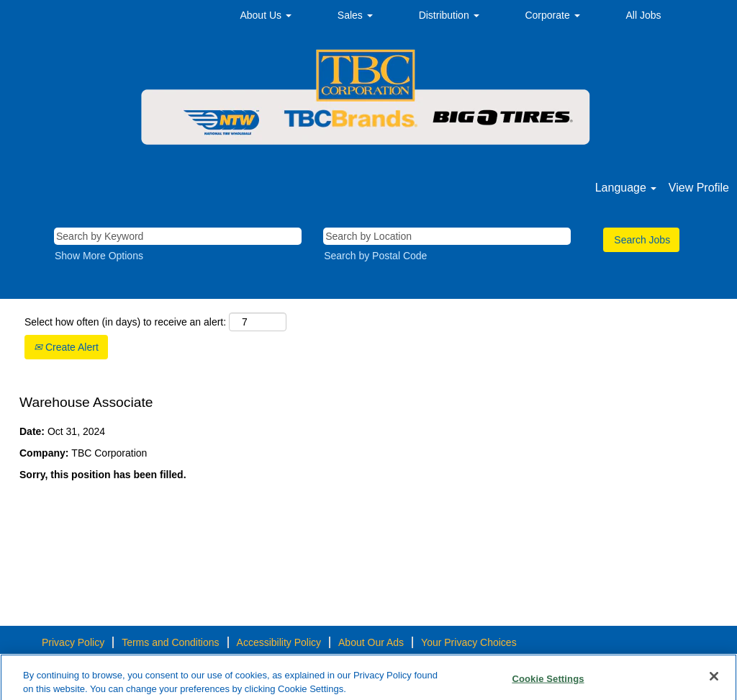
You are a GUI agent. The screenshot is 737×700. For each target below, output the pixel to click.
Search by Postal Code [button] (375, 256)
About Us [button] (265, 15)
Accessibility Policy (279, 642)
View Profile (699, 188)
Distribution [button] (449, 15)
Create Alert (66, 347)
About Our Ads (371, 642)
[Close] (714, 680)
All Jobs (644, 15)
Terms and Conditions (170, 642)
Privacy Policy (73, 642)
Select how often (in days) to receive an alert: (125, 322)
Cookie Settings (548, 682)
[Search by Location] (447, 236)
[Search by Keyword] (178, 236)
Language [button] (626, 188)
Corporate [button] (552, 15)
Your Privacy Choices (469, 642)
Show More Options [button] (99, 256)
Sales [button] (355, 15)
